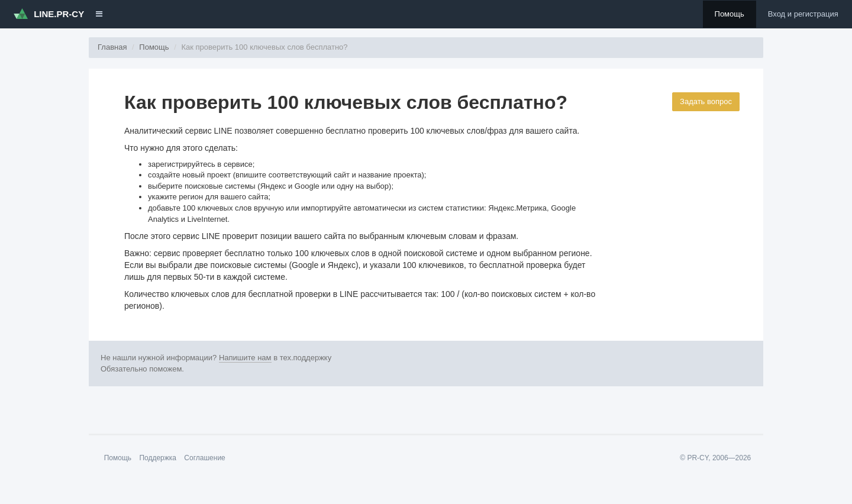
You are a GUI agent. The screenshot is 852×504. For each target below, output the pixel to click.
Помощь (730, 14)
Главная (112, 47)
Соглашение (204, 458)
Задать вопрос (706, 101)
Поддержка (158, 458)
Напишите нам (245, 358)
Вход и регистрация (803, 14)
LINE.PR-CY (49, 14)
